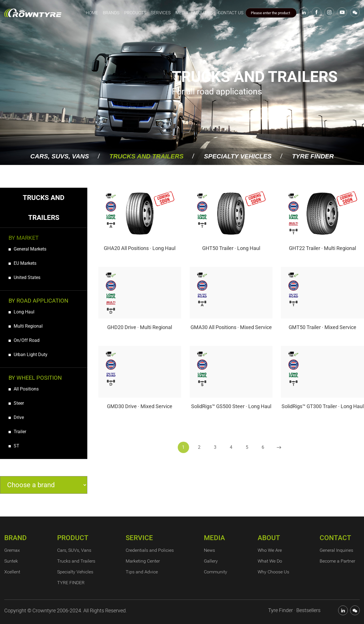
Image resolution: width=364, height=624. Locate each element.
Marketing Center (143, 561)
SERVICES (161, 13)
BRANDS (111, 13)
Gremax (12, 550)
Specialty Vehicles (238, 156)
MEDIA (182, 13)
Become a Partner (337, 561)
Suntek (11, 561)
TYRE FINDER (313, 156)
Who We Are (270, 550)
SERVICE (139, 538)
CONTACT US (231, 13)
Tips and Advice (142, 572)
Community (216, 572)
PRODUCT (73, 538)
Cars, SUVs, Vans (59, 156)
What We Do (270, 561)
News (209, 550)
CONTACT (335, 538)
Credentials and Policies (150, 550)
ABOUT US (203, 13)
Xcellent (12, 572)
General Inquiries (336, 550)
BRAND (15, 538)
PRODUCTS (135, 13)
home (92, 13)
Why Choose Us (273, 572)
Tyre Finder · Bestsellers (294, 610)
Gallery (211, 561)
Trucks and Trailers (147, 156)
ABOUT (269, 538)
